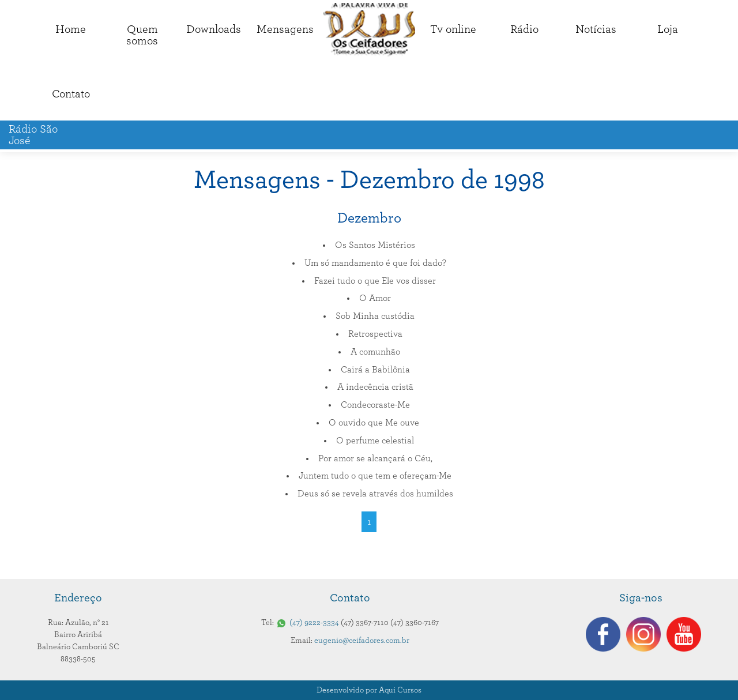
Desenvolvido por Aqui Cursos (369, 690)
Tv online (453, 29)
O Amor (375, 298)
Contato (71, 94)
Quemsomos (142, 35)
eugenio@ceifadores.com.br (362, 641)
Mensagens (285, 29)
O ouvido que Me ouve (375, 423)
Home (71, 29)
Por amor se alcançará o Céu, (375, 458)
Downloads (214, 29)
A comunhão (375, 352)
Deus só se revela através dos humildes (375, 494)
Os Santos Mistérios (375, 245)
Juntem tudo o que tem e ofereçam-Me (375, 476)
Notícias (596, 29)
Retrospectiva (375, 334)
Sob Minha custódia (375, 316)
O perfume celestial (375, 441)
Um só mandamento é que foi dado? (375, 263)
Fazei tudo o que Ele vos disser (375, 281)
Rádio (524, 29)
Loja (668, 29)
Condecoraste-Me (375, 405)
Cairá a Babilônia (375, 370)
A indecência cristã (375, 387)
